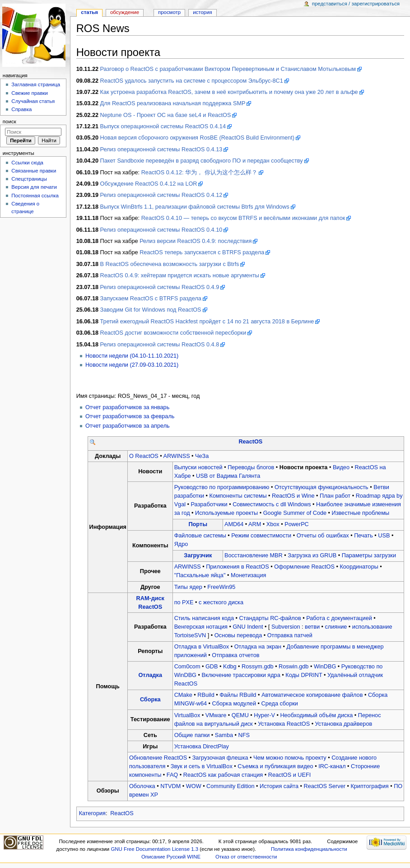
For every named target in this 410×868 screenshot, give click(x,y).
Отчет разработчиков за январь (127, 407)
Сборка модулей (234, 704)
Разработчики (209, 504)
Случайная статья (33, 101)
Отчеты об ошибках (323, 536)
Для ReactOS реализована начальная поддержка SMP (173, 103)
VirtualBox (187, 715)
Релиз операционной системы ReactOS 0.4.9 (160, 287)
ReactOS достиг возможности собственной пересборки (173, 333)
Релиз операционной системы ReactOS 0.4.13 (161, 149)
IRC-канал (332, 766)
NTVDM (170, 786)
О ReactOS (144, 456)
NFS (244, 735)
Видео (341, 467)
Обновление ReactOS (158, 758)
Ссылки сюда (27, 163)
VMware (216, 715)
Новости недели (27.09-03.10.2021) (132, 365)
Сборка (150, 700)
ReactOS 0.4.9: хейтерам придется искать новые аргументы (180, 275)
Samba (224, 735)
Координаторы (359, 567)
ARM (255, 524)
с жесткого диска (221, 602)
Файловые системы (200, 536)
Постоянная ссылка (35, 196)
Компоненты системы (238, 496)
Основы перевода (238, 635)
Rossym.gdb (258, 667)
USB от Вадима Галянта (228, 476)
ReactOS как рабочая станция (223, 775)
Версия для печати (34, 187)
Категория (92, 813)
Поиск (9, 121)
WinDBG (325, 667)
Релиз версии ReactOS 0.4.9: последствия (196, 241)
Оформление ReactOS (304, 567)
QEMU (240, 715)
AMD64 (234, 524)
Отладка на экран (258, 647)
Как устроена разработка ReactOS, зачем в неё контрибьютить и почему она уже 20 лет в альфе (229, 92)
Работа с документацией (339, 618)
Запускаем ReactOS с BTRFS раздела (151, 299)
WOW (194, 786)
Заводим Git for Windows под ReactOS (151, 310)
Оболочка (142, 786)
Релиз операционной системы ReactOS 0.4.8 (160, 345)
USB (384, 536)
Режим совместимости (261, 536)
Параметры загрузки (369, 555)
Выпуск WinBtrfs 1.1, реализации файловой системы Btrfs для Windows (195, 207)
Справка (21, 109)
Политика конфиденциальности (309, 849)
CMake (183, 695)
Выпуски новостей (198, 467)
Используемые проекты (226, 513)
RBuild (206, 695)
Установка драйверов (344, 724)
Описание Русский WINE (171, 857)
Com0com (187, 667)
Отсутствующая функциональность (321, 487)
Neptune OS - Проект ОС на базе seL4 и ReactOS (166, 115)
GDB (212, 667)
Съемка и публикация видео (275, 766)
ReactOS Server (325, 786)
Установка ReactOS (284, 724)
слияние (336, 627)
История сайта (279, 786)
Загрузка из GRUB (312, 555)
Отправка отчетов (235, 655)
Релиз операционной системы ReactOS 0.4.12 (161, 195)
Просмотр (169, 12)
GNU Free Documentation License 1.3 (154, 849)
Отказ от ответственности (246, 857)
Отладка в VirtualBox (202, 647)
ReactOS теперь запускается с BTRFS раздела (202, 252)
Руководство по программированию (222, 487)
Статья (89, 12)
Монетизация (248, 575)
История (203, 12)
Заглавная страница (36, 84)
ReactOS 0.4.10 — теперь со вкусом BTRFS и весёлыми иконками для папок (243, 218)
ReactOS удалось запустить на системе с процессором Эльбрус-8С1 (192, 81)
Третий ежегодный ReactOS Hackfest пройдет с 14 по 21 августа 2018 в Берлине (207, 322)
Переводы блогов (251, 467)
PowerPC (297, 524)
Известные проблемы (361, 513)
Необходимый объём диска (316, 715)
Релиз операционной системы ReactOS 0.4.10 (161, 230)
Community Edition (230, 786)
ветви (312, 627)
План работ (335, 496)
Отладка (151, 675)
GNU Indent (248, 627)
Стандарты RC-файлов (270, 618)
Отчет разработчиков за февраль (130, 416)
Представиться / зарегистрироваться (356, 4)
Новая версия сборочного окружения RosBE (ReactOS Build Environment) (197, 138)
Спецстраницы (29, 179)
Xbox (273, 524)
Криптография (369, 786)
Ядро (181, 544)
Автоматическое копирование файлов (312, 695)
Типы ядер (188, 587)
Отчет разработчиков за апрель (128, 426)
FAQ (172, 775)
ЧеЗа (202, 456)
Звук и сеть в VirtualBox (202, 766)
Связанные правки (34, 171)
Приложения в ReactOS (238, 567)
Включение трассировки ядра (241, 675)
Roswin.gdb (294, 667)
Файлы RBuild (238, 695)
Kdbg (230, 667)
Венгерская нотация (201, 627)
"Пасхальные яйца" (200, 575)
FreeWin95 (221, 587)
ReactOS (250, 442)
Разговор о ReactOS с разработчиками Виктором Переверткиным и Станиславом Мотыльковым (228, 69)
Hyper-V (264, 715)
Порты (198, 524)
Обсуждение (125, 12)
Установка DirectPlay (202, 747)
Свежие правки (30, 93)
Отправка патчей (290, 635)
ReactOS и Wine (293, 496)
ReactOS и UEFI (290, 775)
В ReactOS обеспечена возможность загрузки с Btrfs (170, 264)
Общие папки (192, 735)
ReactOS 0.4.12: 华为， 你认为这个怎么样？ (199, 173)
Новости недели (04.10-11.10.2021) (132, 356)
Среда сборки (279, 704)
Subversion (286, 627)
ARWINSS (177, 456)
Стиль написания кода (204, 618)
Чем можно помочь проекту (290, 758)
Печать (363, 536)
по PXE (184, 602)
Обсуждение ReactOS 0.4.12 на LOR (149, 184)
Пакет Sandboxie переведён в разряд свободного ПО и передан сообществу (202, 161)
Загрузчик (198, 555)
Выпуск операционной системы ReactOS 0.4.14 (163, 126)
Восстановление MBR (254, 555)
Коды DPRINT (304, 675)
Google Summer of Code (295, 513)
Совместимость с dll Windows (272, 504)
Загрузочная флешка (220, 758)
